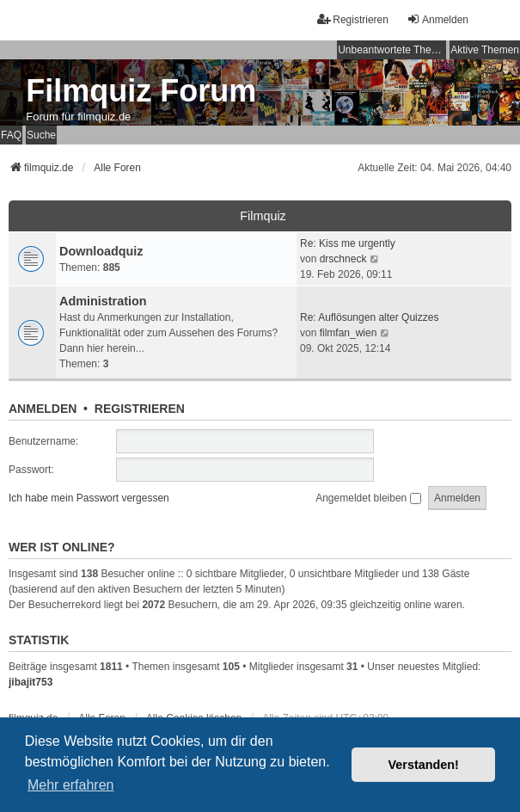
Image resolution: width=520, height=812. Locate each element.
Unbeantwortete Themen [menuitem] (392, 50)
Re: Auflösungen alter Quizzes (369, 317)
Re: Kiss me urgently (348, 243)
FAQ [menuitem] (11, 135)
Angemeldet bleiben (368, 498)
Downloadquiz (101, 251)
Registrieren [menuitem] (353, 19)
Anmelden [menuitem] (437, 19)
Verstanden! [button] (424, 765)
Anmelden (43, 409)
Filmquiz (263, 216)
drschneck (343, 259)
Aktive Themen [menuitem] (485, 50)
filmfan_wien (349, 333)
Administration (103, 301)
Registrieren (140, 409)
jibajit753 (31, 682)
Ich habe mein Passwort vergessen (89, 498)
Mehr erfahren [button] (71, 785)
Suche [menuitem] (41, 135)
